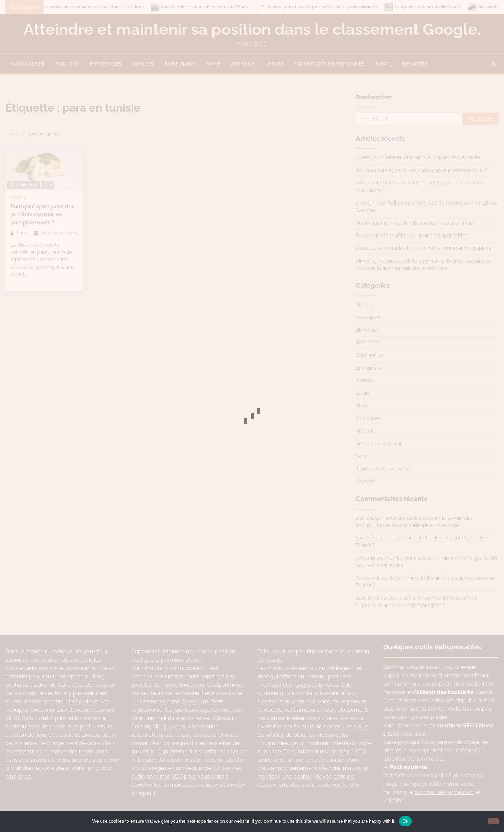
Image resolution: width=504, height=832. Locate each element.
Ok (405, 821)
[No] (494, 821)
